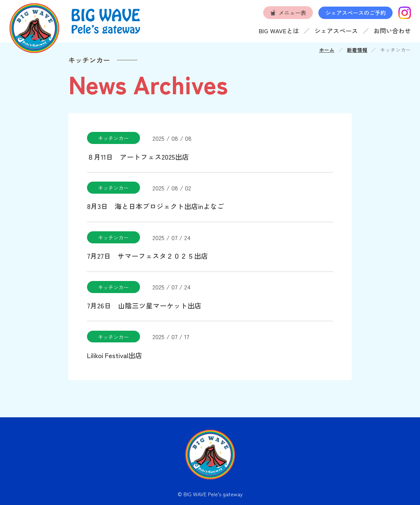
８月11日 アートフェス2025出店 (138, 157)
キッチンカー (113, 138)
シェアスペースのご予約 (355, 12)
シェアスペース (336, 31)
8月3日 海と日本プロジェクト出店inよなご (156, 206)
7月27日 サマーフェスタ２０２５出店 (147, 256)
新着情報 (357, 50)
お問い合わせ (392, 31)
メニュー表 (292, 12)
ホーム (327, 50)
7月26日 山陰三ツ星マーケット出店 (144, 305)
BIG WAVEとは (279, 31)
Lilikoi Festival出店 (115, 355)
